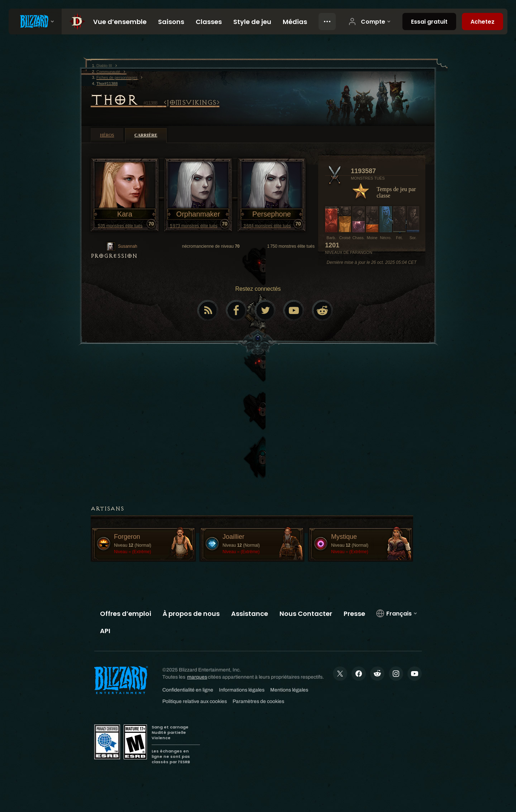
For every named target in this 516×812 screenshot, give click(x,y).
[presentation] (35, 22)
